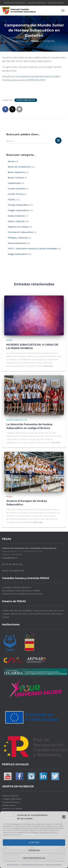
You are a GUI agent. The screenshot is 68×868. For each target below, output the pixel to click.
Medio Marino (9, 805)
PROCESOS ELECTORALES (15, 3)
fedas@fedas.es (10, 558)
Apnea (11, 161)
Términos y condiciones (53, 864)
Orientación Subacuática (20, 232)
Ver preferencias (34, 858)
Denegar (34, 850)
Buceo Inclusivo (16, 178)
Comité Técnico (16, 194)
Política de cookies (13, 864)
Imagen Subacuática (18, 210)
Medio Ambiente (16, 216)
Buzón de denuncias (12, 564)
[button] (64, 817)
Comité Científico (17, 189)
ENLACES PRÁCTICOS (37, 3)
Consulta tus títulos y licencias (17, 587)
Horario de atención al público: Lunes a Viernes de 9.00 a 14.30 (33, 611)
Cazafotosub (14, 183)
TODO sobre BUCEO (55, 3)
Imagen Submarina (12, 799)
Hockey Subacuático (26, 100)
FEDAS (11, 200)
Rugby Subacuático (18, 254)
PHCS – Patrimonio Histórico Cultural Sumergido (32, 249)
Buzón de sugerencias (13, 571)
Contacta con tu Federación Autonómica (22, 594)
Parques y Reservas (18, 238)
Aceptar (34, 842)
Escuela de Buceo (11, 802)
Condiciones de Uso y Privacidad (32, 864)
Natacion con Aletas (12, 809)
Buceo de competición (19, 167)
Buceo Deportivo (16, 172)
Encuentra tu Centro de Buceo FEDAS (21, 591)
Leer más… (48, 366)
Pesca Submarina (17, 243)
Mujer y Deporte (16, 221)
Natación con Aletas (18, 227)
